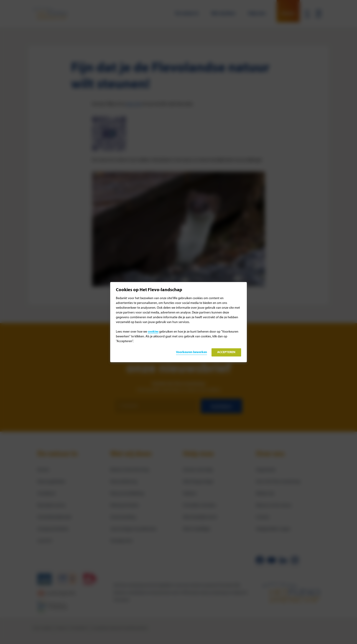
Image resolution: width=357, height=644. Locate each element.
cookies (153, 332)
